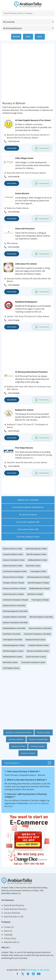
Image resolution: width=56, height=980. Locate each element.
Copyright (8, 935)
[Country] (28, 22)
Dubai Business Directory (15, 909)
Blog (40, 37)
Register (16, 37)
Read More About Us (11, 893)
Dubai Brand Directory (14, 905)
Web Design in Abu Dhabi (38, 970)
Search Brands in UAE (14, 917)
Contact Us (9, 927)
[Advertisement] (28, 74)
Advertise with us (12, 942)
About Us (8, 931)
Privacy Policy (10, 938)
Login (28, 37)
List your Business (12, 913)
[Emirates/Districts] (28, 28)
